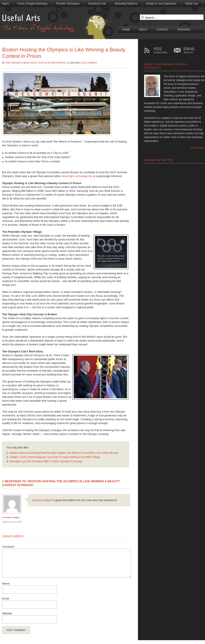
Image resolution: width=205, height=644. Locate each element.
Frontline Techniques (68, 4)
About (143, 30)
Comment (8, 547)
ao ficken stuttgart (11, 518)
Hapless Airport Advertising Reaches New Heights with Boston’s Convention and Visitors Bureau (64, 453)
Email (6, 598)
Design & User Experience (161, 4)
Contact (162, 30)
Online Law (192, 4)
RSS (161, 50)
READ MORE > (198, 148)
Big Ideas (31, 63)
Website (7, 613)
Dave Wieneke (14, 63)
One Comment (89, 63)
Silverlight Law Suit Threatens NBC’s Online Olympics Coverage (46, 461)
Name (6, 584)
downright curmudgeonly (77, 176)
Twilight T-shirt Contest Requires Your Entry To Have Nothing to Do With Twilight (55, 457)
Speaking (184, 30)
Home (126, 30)
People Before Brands (52, 63)
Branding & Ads (97, 4)
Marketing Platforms (126, 4)
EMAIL (189, 50)
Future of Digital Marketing (32, 4)
